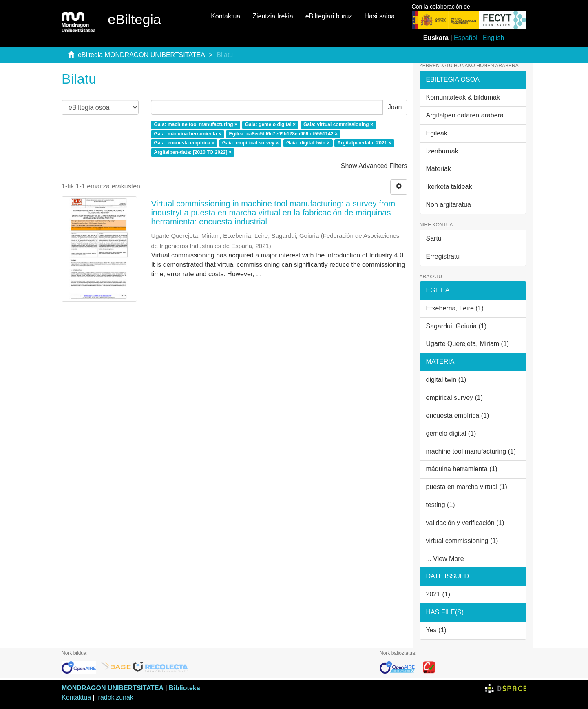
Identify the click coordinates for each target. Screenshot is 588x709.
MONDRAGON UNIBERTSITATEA (113, 688)
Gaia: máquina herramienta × (188, 134)
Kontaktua (225, 16)
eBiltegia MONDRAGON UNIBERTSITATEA (141, 55)
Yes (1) (436, 630)
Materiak (439, 169)
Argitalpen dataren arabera (465, 115)
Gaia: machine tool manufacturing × (196, 124)
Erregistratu (443, 256)
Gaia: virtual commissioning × (338, 124)
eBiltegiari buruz (329, 16)
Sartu (434, 238)
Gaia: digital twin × (308, 143)
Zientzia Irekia (273, 16)
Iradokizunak (115, 697)
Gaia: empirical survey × (250, 143)
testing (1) (441, 505)
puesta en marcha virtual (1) (467, 487)
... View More (445, 559)
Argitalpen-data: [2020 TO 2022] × (193, 153)
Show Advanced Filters (374, 166)
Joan (395, 107)
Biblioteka (184, 688)
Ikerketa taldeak (449, 187)
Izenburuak (442, 151)
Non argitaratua (449, 205)
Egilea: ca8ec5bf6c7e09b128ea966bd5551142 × (283, 134)
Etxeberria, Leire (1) (455, 308)
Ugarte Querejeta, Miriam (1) (468, 344)
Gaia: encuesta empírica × (184, 143)
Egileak (437, 133)
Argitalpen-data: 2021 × (364, 143)
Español (466, 38)
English (493, 38)
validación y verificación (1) (465, 523)
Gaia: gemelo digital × (270, 124)
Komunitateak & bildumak (463, 97)
